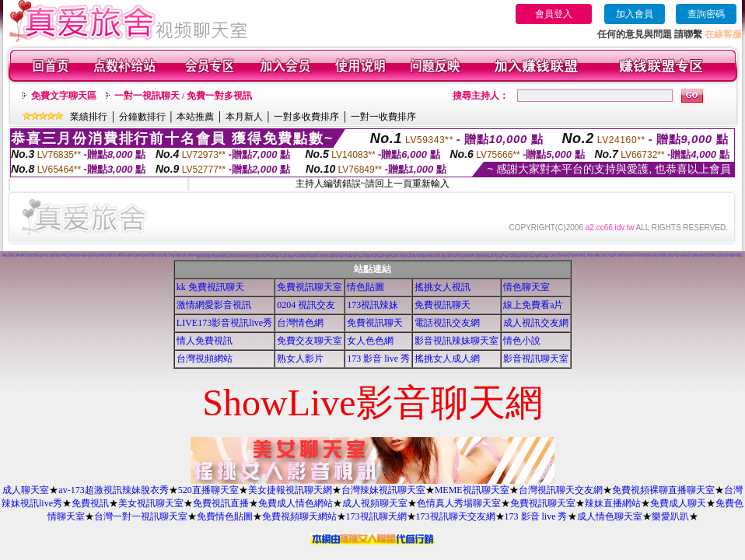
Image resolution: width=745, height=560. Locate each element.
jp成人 (162, 256)
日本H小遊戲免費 (436, 257)
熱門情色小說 (701, 256)
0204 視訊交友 (306, 305)
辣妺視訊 (537, 257)
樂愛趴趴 (670, 516)
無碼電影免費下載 (374, 255)
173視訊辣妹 (372, 305)
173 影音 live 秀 (378, 359)
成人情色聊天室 (610, 516)
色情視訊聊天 (414, 257)
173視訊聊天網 (376, 516)
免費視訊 (90, 503)
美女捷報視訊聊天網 (290, 490)
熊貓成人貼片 (326, 257)
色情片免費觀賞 (719, 255)
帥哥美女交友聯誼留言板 (444, 257)
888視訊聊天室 (412, 254)
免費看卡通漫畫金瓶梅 (208, 257)
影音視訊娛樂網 (707, 254)
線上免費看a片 (533, 305)
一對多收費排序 (306, 117)
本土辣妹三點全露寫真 (670, 256)
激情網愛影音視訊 (214, 305)
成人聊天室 (26, 490)
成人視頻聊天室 (375, 503)
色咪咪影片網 (317, 256)
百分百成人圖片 (551, 254)
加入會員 (635, 14)
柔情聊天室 (682, 256)
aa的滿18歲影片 (77, 255)
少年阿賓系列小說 (251, 255)
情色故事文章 (265, 257)
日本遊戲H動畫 (560, 256)
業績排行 (89, 117)
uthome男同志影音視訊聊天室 (371, 256)
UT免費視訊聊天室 (361, 257)
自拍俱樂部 (306, 257)
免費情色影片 (377, 255)
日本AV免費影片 (394, 257)
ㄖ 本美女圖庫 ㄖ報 (487, 257)
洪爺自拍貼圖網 (381, 257)
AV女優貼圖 (84, 255)
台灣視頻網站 (205, 359)
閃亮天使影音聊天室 (739, 256)
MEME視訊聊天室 (472, 490)
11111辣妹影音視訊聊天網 (29, 256)
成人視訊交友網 (536, 323)
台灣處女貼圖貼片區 (486, 255)
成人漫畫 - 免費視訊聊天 (100, 254)
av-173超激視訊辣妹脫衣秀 (113, 490)
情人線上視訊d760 (428, 257)
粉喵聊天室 (507, 257)
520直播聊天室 (208, 490)
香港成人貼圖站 (644, 256)
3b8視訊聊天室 (401, 257)
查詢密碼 (706, 14)
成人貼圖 (124, 256)
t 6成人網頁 (580, 256)
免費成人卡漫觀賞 (553, 256)
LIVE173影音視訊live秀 (224, 323)
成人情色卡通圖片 (477, 256)
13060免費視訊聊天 (299, 257)
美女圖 (3, 256)
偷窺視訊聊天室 (274, 255)
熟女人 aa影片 (525, 257)
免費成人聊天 (678, 503)
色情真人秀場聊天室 (459, 503)
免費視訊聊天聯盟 (694, 256)
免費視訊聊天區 (574, 256)
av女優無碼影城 (532, 257)
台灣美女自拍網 (272, 257)
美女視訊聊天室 (151, 503)
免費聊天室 (277, 257)
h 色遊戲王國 (460, 255)
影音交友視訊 (81, 255)
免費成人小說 (592, 256)
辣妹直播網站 (613, 503)
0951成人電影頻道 (717, 256)
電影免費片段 (481, 257)
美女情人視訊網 (656, 256)
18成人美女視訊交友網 (544, 257)
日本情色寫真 (323, 256)
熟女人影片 (300, 359)
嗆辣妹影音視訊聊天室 (708, 256)
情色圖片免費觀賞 (567, 256)
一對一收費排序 (383, 117)
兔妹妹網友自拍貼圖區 (251, 257)
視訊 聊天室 (42, 255)
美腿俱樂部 (501, 257)
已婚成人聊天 (152, 256)
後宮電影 (677, 256)
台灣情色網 (300, 323)
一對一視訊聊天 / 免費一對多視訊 (183, 96)
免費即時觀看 (136, 256)
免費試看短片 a (421, 257)
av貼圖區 (173, 256)
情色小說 (522, 341)
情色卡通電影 (320, 257)
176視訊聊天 (375, 257)
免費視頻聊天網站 (299, 516)
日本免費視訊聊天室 (313, 257)
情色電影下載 (338, 257)
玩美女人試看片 (105, 256)
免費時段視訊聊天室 (255, 254)
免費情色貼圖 (225, 516)
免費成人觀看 (9, 256)
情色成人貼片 (243, 257)
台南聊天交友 (586, 256)
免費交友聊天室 (310, 341)
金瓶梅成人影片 (259, 257)
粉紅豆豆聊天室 (663, 256)
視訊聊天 (192, 256)
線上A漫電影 (687, 256)
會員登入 (554, 14)
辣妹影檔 (21, 256)
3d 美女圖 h (148, 254)
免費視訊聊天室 (310, 287)
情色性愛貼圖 (215, 257)
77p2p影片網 (130, 256)
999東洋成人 (512, 257)
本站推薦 (195, 117)
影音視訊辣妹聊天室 (456, 341)
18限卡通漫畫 (237, 257)
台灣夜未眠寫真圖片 (491, 256)
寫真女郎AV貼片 (284, 257)
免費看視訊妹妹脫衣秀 (411, 256)
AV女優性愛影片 (725, 256)
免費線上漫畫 (387, 257)
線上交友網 (683, 255)
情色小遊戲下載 (605, 256)
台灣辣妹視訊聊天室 (383, 490)
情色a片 (110, 256)
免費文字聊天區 (64, 96)
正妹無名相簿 (344, 257)
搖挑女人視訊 (442, 287)
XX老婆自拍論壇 (230, 257)
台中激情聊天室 (384, 255)
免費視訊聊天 (5, 255)
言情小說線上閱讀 (453, 257)
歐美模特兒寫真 (518, 257)
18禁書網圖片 (454, 255)
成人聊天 (47, 256)
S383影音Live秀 (495, 255)
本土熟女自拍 (607, 255)
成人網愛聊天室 (571, 254)
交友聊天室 (158, 256)
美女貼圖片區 (78, 256)
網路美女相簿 (390, 255)
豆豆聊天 (160, 255)
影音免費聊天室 (626, 256)
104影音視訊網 (449, 256)
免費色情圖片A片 (200, 257)
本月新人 (244, 117)
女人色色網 (370, 341)
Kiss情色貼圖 (732, 256)
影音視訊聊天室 (536, 359)
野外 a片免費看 (474, 257)
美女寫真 (37, 256)
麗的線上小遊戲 (168, 256)
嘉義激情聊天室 (598, 256)
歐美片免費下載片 (461, 257)
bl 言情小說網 (409, 255)
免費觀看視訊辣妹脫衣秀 (352, 257)
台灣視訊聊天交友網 (561, 490)
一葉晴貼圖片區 (98, 256)
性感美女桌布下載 (59, 256)
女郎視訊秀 (650, 256)
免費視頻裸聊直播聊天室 (663, 490)
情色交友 (548, 255)
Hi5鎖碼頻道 (619, 256)
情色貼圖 (366, 287)
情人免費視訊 (205, 341)
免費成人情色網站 (296, 503)
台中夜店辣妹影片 (67, 256)
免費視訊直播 (221, 503)
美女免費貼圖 (86, 255)
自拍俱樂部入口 (42, 256)
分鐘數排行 (142, 117)
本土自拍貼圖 (331, 255)
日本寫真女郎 (631, 256)
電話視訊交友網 (447, 323)
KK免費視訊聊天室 (223, 257)
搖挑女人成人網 (447, 359)
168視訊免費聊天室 (219, 255)
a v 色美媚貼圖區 (495, 257)
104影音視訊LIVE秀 (185, 256)
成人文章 (147, 256)
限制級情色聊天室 (291, 257)
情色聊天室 (526, 287)
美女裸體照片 (142, 256)
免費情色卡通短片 (91, 256)
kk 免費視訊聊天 (210, 287)
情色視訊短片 (120, 256)
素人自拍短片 (638, 256)
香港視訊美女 (470, 256)
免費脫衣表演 (53, 256)
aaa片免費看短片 (408, 257)
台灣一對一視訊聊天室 (141, 516)
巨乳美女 (73, 256)
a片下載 (240, 256)
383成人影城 (84, 256)
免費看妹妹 (178, 256)
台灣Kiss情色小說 (612, 256)
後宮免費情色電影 (222, 255)
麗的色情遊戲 (467, 257)
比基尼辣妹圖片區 (15, 256)
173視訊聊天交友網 (456, 516)
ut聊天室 (114, 256)
